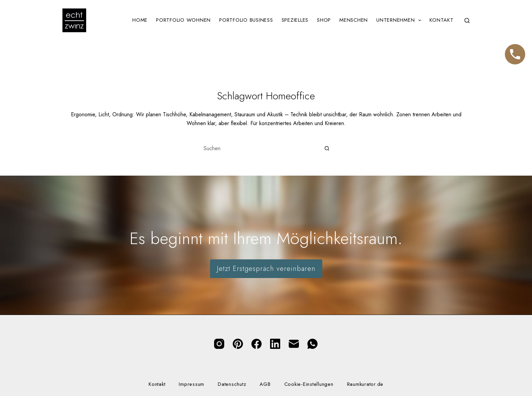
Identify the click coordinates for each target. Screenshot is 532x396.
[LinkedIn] (275, 344)
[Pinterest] (238, 344)
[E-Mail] (294, 344)
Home (140, 20)
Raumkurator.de (365, 384)
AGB (265, 384)
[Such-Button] (327, 148)
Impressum (192, 384)
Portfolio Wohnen (183, 20)
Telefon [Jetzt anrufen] (515, 51)
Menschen (354, 20)
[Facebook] (256, 344)
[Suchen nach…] (259, 148)
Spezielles (295, 20)
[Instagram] (219, 344)
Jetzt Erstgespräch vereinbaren (266, 269)
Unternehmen (400, 20)
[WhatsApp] (312, 344)
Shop (324, 20)
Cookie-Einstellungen (309, 384)
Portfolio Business (246, 20)
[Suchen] (467, 21)
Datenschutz (232, 384)
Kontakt (441, 20)
